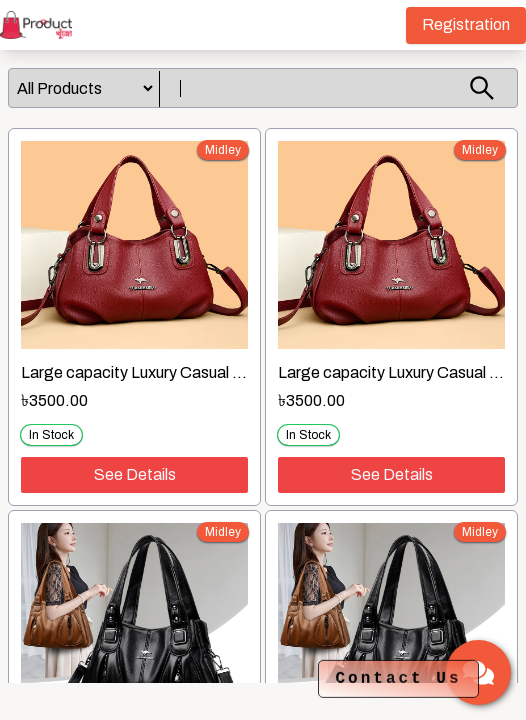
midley (223, 150)
